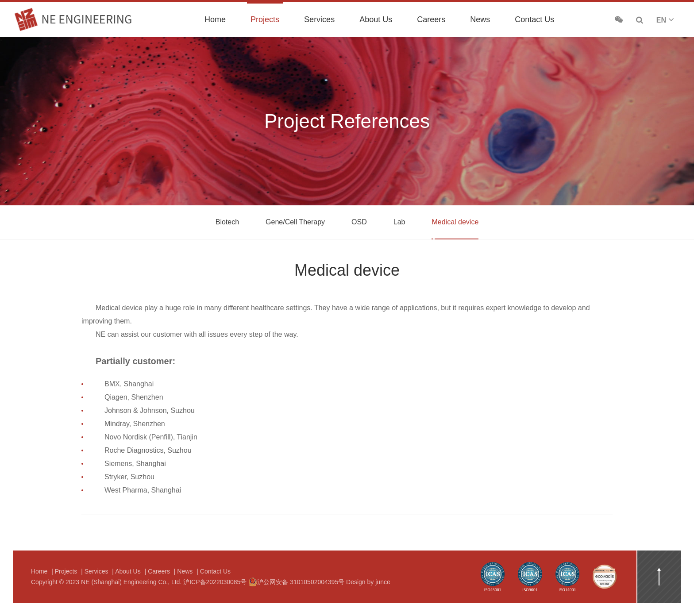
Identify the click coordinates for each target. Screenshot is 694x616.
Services (319, 19)
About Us (376, 19)
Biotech (227, 222)
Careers (431, 19)
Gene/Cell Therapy (295, 222)
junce (383, 582)
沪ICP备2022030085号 (215, 582)
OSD (359, 222)
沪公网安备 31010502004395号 (296, 582)
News (480, 19)
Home (215, 19)
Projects (265, 19)
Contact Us (534, 19)
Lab (399, 222)
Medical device (455, 222)
